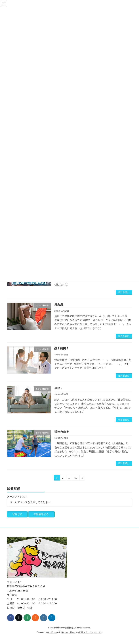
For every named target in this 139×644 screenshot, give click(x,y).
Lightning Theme (69, 632)
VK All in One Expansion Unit (90, 632)
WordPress (52, 632)
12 (76, 478)
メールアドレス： (17, 497)
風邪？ (59, 388)
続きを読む (124, 292)
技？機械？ (62, 348)
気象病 (59, 304)
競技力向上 (62, 432)
